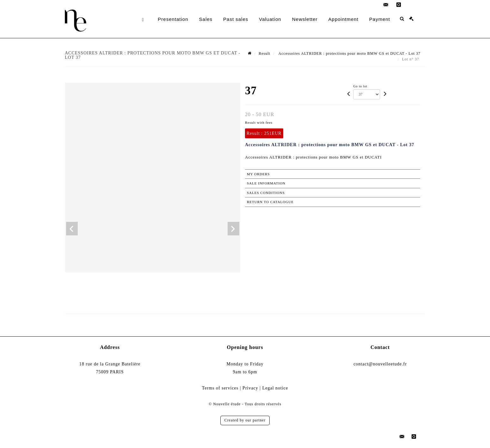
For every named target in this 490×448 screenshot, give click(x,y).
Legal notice (275, 388)
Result (264, 53)
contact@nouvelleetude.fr (380, 364)
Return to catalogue (270, 202)
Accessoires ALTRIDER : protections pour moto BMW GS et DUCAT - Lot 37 (349, 53)
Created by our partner (245, 420)
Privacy (250, 388)
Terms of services (220, 388)
